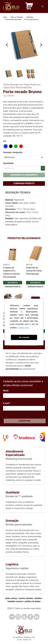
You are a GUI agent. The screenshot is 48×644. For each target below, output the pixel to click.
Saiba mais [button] (24, 328)
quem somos (11, 598)
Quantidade (8, 163)
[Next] (41, 45)
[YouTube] (24, 617)
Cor (5, 141)
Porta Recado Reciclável (13, 20)
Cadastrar (25, 421)
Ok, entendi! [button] (24, 337)
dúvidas (38, 598)
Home (5, 17)
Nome (6, 391)
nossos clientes (26, 598)
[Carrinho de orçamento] (29, 7)
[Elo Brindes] (11, 6)
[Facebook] (30, 617)
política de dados (33, 601)
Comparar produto (24, 183)
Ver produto (13, 283)
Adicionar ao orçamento (24, 175)
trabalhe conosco (15, 601)
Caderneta (30, 17)
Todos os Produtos (17, 17)
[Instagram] (18, 617)
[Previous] (7, 45)
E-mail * (7, 403)
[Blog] (12, 617)
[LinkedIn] (37, 617)
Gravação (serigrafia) (13, 152)
